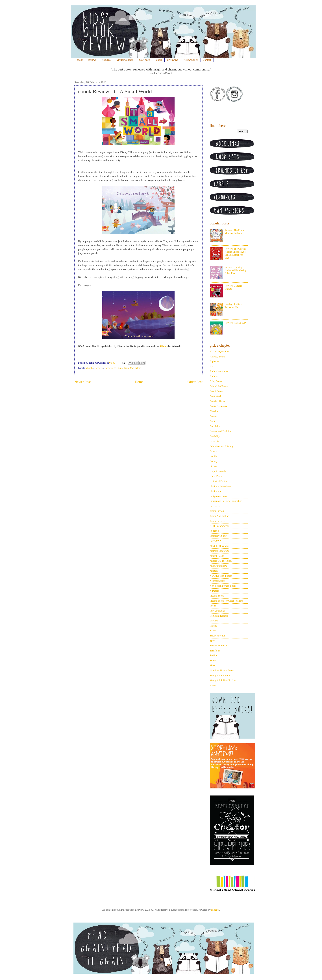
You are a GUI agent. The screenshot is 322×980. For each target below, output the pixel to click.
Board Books (216, 392)
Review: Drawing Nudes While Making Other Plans (236, 270)
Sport (212, 641)
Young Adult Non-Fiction (223, 680)
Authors (214, 377)
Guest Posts (216, 476)
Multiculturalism (218, 566)
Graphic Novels (218, 471)
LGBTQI (214, 531)
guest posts (144, 60)
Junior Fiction (217, 511)
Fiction (213, 466)
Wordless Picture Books (222, 671)
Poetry (213, 606)
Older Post (195, 382)
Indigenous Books (219, 496)
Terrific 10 (215, 651)
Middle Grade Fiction (221, 561)
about (80, 60)
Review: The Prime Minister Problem (235, 232)
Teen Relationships (219, 646)
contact (207, 60)
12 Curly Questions (220, 352)
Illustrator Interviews (220, 486)
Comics (214, 416)
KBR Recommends (220, 526)
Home (139, 382)
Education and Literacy (222, 446)
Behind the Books (219, 386)
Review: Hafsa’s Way (236, 323)
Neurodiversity (217, 581)
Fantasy (214, 461)
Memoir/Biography (219, 551)
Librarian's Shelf (218, 536)
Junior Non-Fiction (219, 516)
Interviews (215, 506)
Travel (213, 661)
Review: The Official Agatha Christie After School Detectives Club (236, 253)
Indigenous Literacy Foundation (226, 501)
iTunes (164, 346)
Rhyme (213, 626)
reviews (92, 60)
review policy (191, 60)
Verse (213, 665)
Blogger (215, 910)
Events (213, 451)
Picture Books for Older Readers (226, 601)
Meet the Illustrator (219, 546)
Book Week (216, 396)
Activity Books (217, 357)
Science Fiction (218, 636)
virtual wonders (125, 60)
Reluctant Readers (219, 616)
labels (159, 60)
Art (211, 367)
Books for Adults (218, 406)
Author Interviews (219, 371)
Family (213, 456)
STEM (213, 631)
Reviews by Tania (114, 368)
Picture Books (217, 596)
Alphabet (214, 362)
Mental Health (217, 556)
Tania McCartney (133, 368)
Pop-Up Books (217, 611)
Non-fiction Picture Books (223, 586)
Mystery (214, 571)
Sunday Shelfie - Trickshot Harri (233, 306)
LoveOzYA (216, 541)
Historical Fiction (219, 481)
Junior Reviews (218, 521)
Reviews (99, 368)
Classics (214, 411)
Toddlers (214, 656)
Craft (212, 421)
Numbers (214, 591)
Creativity (215, 426)
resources (107, 60)
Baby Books (216, 381)
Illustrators (215, 491)
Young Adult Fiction (220, 676)
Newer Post (83, 382)
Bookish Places (217, 401)
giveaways (173, 60)
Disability (215, 436)
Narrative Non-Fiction (221, 576)
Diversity (214, 441)
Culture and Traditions (221, 431)
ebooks (90, 368)
